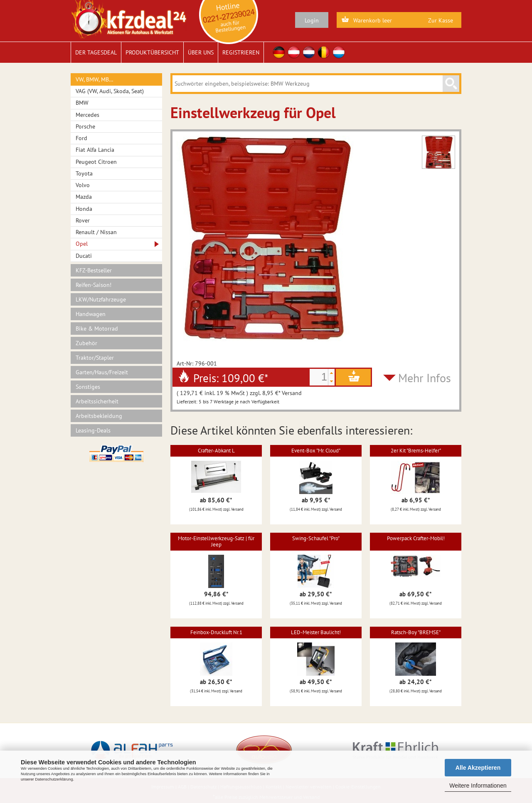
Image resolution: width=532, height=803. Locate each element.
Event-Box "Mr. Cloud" (316, 451)
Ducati (84, 256)
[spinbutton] (319, 377)
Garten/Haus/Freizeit (102, 372)
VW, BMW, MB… (95, 79)
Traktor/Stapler (95, 358)
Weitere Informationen (478, 786)
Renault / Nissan (96, 232)
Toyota (84, 173)
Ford (81, 138)
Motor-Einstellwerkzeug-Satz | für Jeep (216, 541)
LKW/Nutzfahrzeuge (101, 299)
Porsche (85, 126)
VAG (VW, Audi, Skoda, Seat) (110, 91)
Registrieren (241, 52)
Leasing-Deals (93, 430)
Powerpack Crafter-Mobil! (416, 538)
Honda (84, 209)
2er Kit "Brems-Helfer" (416, 451)
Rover (83, 220)
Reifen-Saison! (94, 285)
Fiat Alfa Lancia (95, 150)
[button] (331, 373)
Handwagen (91, 314)
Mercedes (87, 115)
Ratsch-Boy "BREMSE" (416, 632)
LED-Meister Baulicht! (316, 632)
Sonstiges (88, 387)
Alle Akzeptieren (478, 768)
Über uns (201, 52)
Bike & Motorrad (97, 329)
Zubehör (86, 343)
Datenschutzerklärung (54, 779)
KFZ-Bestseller (94, 270)
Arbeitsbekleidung (99, 416)
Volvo (83, 185)
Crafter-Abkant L (216, 451)
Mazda (84, 197)
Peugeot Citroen (96, 162)
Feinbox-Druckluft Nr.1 (216, 632)
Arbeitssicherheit (97, 401)
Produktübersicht (152, 52)
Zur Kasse (441, 20)
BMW (82, 103)
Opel (82, 244)
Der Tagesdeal (96, 52)
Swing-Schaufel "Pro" (316, 538)
